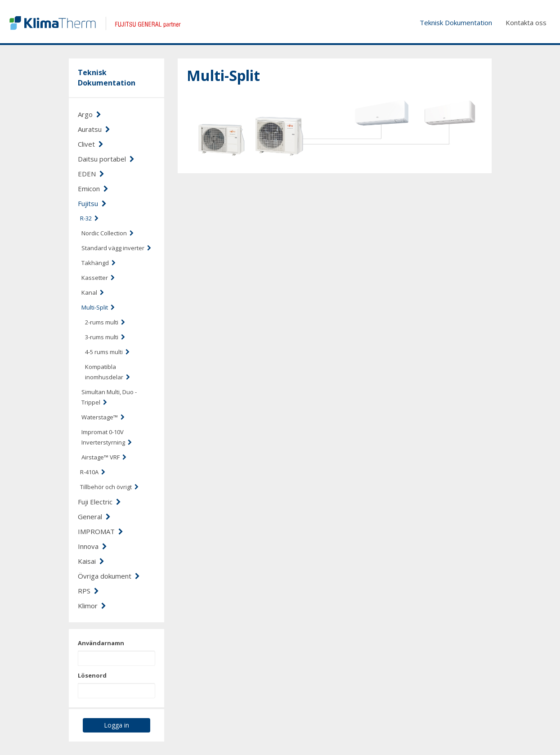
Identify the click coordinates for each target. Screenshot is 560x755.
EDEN (91, 174)
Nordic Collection (108, 233)
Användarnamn (101, 643)
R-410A (93, 472)
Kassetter (98, 278)
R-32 (89, 218)
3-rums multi (105, 337)
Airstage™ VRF (104, 457)
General (94, 517)
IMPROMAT (101, 531)
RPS (88, 591)
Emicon (93, 189)
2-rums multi (105, 322)
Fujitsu (92, 203)
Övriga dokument (109, 576)
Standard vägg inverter (116, 248)
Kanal (93, 292)
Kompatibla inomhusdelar (108, 372)
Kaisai (91, 561)
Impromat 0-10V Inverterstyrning (107, 437)
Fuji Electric (99, 502)
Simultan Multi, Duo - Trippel (109, 397)
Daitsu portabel (106, 159)
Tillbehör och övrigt (109, 487)
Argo (90, 114)
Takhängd (99, 263)
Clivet (91, 144)
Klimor (92, 606)
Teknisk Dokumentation (456, 22)
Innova (92, 546)
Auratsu (94, 129)
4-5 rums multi (107, 352)
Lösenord (92, 675)
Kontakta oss (526, 22)
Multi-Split (98, 307)
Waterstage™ (103, 417)
